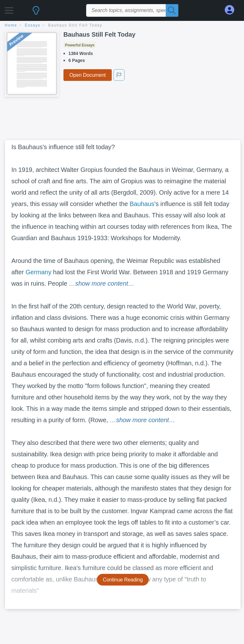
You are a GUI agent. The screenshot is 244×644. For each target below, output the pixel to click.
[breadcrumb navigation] (122, 26)
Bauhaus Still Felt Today (75, 25)
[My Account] (232, 10)
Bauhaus (142, 204)
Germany (39, 272)
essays (33, 25)
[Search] (172, 10)
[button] (9, 9)
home (11, 25)
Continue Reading (123, 580)
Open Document (88, 75)
